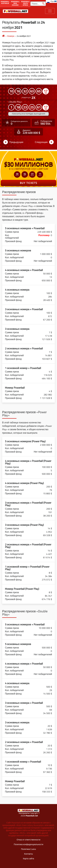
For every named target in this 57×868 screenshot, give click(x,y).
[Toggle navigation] (50, 11)
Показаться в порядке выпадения (29, 114)
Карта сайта (28, 858)
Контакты (29, 854)
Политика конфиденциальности (29, 844)
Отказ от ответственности (28, 840)
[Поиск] (38, 4)
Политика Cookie (29, 849)
